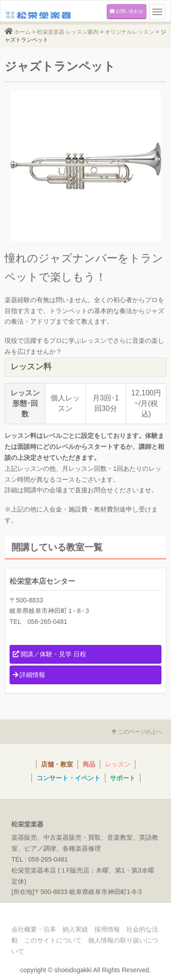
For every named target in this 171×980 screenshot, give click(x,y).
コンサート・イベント (68, 778)
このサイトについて (53, 940)
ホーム (22, 32)
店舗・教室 (57, 764)
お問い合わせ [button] (127, 11)
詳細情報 (29, 675)
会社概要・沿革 (34, 929)
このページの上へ (137, 732)
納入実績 (75, 929)
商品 (89, 764)
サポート (123, 778)
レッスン (118, 764)
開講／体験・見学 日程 (49, 654)
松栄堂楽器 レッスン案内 (68, 32)
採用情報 (107, 929)
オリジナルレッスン (130, 32)
